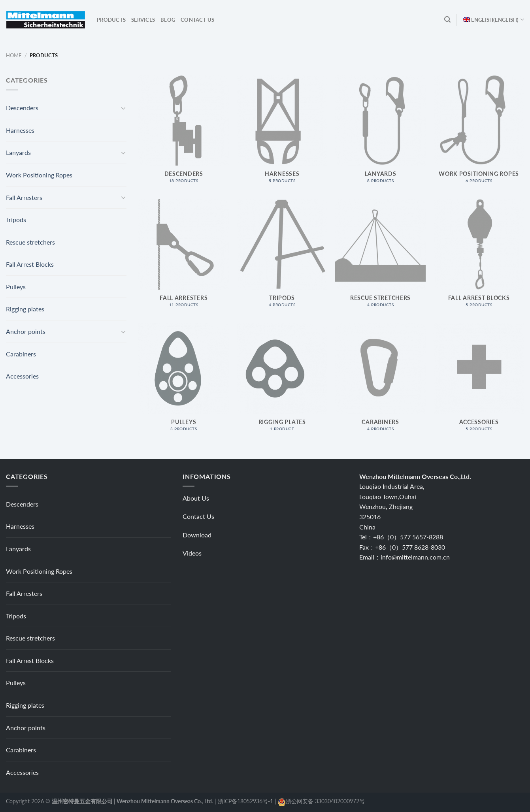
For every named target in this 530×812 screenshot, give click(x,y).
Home (14, 55)
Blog (168, 20)
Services (143, 20)
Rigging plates (25, 309)
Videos (192, 553)
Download (197, 535)
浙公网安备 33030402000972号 (325, 801)
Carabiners (21, 354)
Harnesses (20, 130)
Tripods (16, 219)
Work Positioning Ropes (39, 175)
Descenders (22, 108)
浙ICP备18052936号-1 (245, 801)
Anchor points (26, 331)
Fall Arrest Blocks (30, 264)
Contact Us (198, 20)
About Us (196, 498)
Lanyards (18, 152)
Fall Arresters (24, 197)
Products (111, 20)
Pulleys (16, 287)
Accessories (22, 376)
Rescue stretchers (30, 242)
